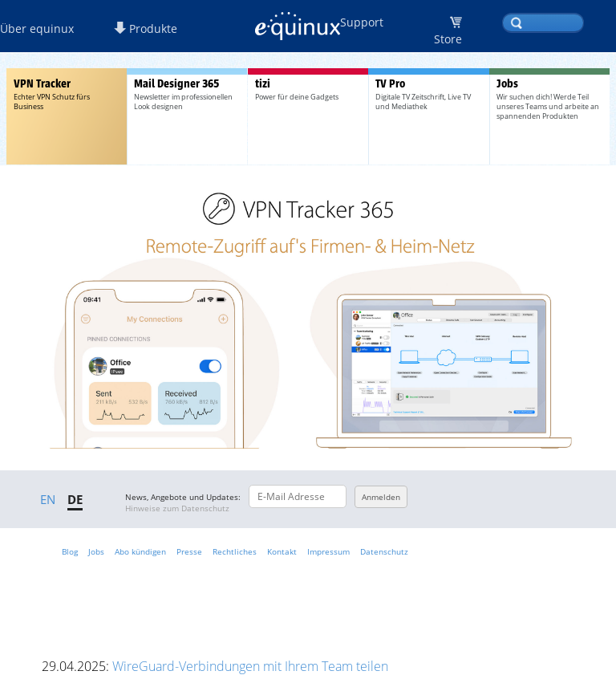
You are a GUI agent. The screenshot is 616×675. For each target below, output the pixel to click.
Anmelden (381, 497)
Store (448, 39)
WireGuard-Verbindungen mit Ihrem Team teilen (250, 666)
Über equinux (37, 28)
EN (48, 499)
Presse (189, 551)
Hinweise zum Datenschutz (177, 508)
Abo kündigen (140, 551)
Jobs (96, 551)
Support (362, 22)
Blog (70, 551)
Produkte (146, 28)
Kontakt (282, 551)
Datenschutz (384, 551)
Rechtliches (235, 551)
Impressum (328, 551)
